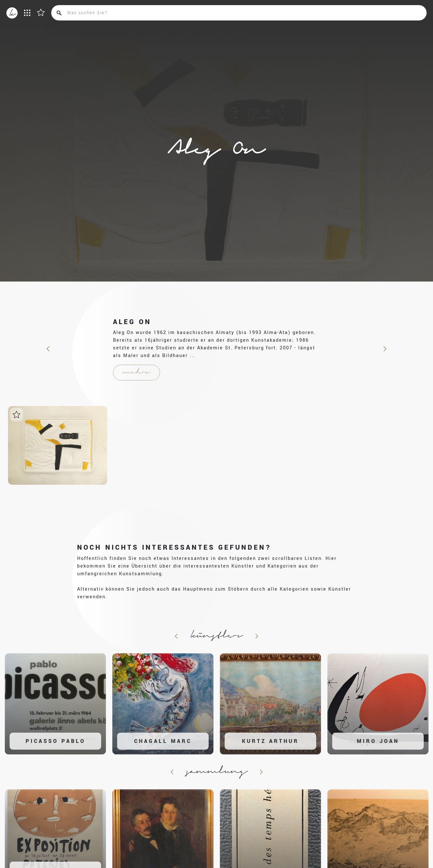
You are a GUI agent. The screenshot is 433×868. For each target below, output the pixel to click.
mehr (136, 372)
